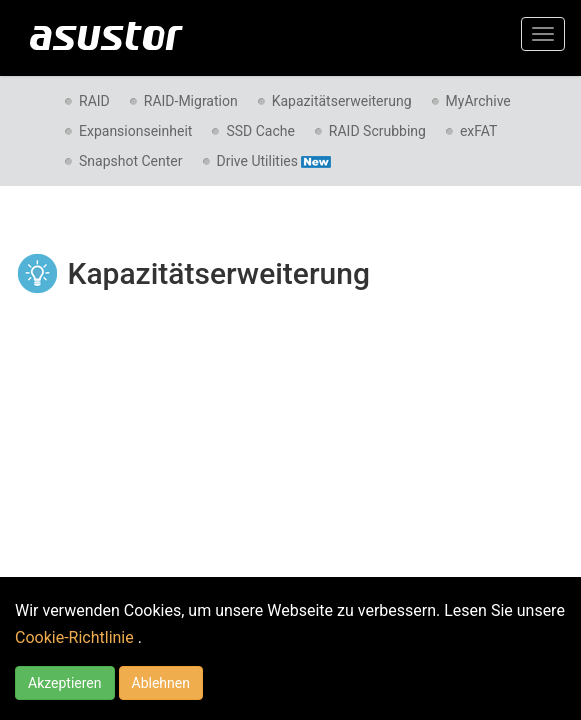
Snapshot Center (131, 161)
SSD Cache (260, 131)
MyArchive (478, 101)
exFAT (479, 131)
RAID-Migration (191, 101)
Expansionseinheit (135, 131)
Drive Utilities (274, 161)
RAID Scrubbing (377, 131)
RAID (94, 101)
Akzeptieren (65, 683)
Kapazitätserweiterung (342, 101)
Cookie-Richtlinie (76, 637)
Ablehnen (161, 683)
